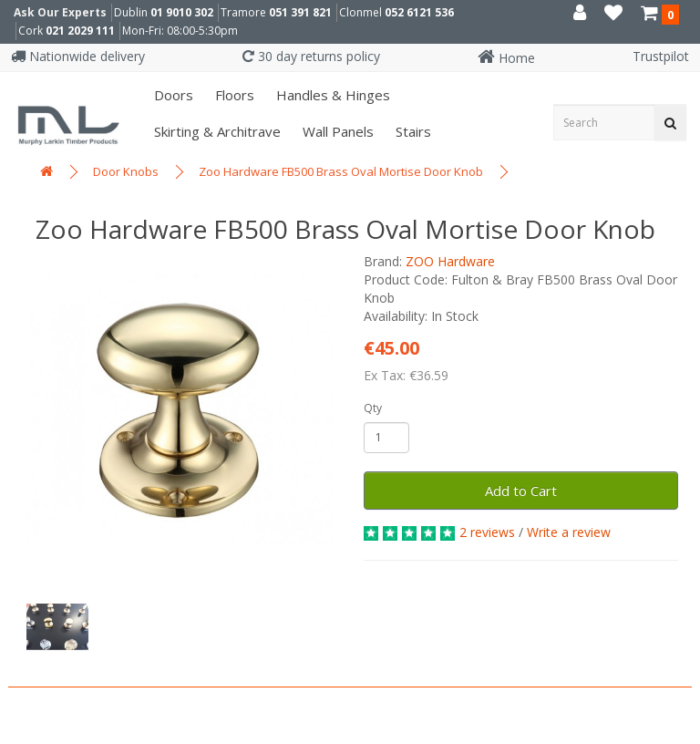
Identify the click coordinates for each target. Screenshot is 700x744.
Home (506, 58)
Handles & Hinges (331, 95)
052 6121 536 (419, 12)
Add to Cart (521, 491)
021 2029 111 (80, 31)
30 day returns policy (311, 56)
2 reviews (487, 532)
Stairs (412, 131)
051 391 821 (300, 12)
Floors (233, 95)
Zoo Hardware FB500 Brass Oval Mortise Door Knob (341, 171)
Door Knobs (126, 171)
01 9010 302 (182, 12)
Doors (172, 95)
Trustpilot (661, 56)
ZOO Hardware (450, 261)
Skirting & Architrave (216, 131)
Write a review (569, 532)
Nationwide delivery (78, 56)
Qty (373, 408)
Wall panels (336, 131)
